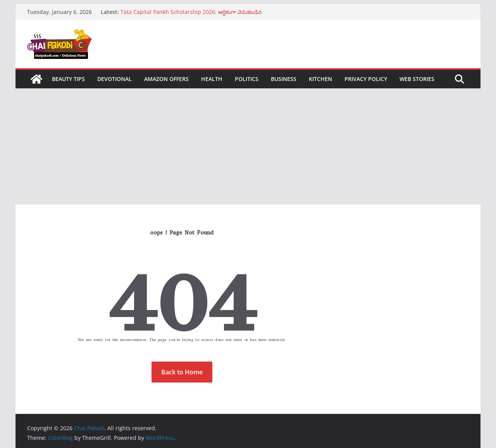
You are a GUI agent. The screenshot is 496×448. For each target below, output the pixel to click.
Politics (247, 79)
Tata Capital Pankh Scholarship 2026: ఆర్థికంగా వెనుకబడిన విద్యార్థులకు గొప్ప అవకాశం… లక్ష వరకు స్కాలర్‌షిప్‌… (191, 16)
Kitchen (320, 79)
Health (212, 79)
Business (284, 79)
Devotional (115, 79)
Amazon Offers (166, 79)
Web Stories (417, 79)
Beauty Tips (68, 79)
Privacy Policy (366, 79)
